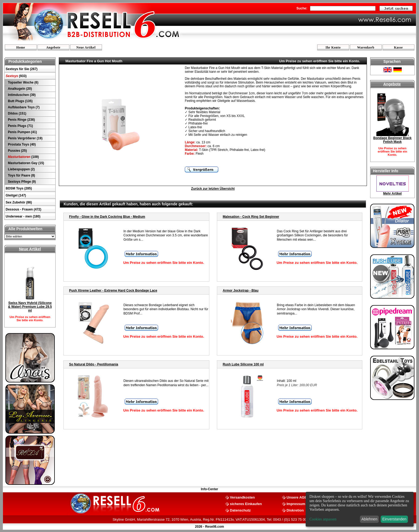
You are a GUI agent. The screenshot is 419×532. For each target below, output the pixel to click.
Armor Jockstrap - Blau (241, 291)
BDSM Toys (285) (19, 188)
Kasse (398, 47)
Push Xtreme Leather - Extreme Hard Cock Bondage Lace (113, 291)
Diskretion (295, 510)
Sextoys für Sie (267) (22, 69)
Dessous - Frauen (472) (23, 209)
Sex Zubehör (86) (19, 202)
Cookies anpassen (323, 519)
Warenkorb (366, 47)
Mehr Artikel (392, 194)
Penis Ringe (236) (21, 120)
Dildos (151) (17, 113)
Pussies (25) (17, 151)
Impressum (296, 504)
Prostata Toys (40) (21, 144)
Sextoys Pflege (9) (21, 182)
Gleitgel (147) (16, 195)
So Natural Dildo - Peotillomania (94, 364)
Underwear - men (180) (23, 216)
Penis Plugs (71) (20, 126)
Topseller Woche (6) (23, 82)
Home (21, 47)
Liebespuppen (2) (21, 169)
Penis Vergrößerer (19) (25, 138)
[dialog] (360, 509)
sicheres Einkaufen (246, 504)
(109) (23, 157)
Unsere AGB (297, 497)
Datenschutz (240, 510)
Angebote (53, 47)
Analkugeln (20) (19, 89)
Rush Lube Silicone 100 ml (243, 364)
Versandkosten (242, 497)
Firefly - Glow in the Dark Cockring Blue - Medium (107, 217)
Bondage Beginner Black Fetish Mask (392, 140)
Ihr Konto (333, 47)
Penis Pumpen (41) (22, 132)
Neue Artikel (86, 47)
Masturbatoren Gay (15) (25, 163)
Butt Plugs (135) (20, 101)
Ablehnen (369, 519)
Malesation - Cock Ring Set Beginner (251, 217)
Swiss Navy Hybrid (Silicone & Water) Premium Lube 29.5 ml (30, 307)
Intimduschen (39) (21, 95)
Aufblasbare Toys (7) (23, 107)
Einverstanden (394, 519)
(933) (16, 76)
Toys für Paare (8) (21, 175)
